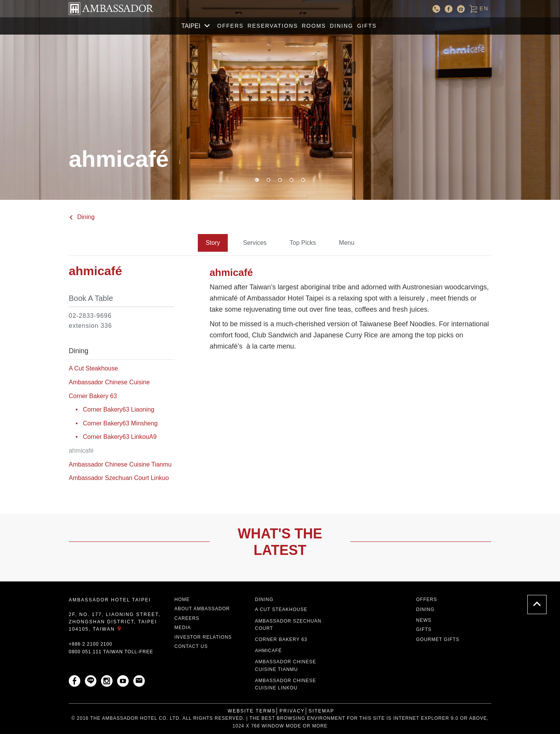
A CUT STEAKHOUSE (281, 609)
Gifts (424, 629)
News (424, 620)
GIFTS (367, 26)
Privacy (292, 711)
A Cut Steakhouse (93, 368)
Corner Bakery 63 (93, 396)
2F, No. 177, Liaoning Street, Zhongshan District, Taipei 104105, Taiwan (115, 622)
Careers (187, 618)
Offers (231, 26)
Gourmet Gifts (438, 639)
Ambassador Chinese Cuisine (109, 382)
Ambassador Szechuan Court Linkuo (119, 478)
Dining (342, 26)
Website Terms (252, 711)
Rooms (314, 26)
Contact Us (191, 646)
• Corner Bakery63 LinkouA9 (113, 437)
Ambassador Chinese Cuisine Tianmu (120, 464)
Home (182, 599)
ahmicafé (268, 651)
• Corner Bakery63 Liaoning (112, 409)
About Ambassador (202, 609)
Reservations (273, 26)
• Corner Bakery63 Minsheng (113, 423)
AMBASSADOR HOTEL (111, 9)
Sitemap (322, 711)
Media (183, 628)
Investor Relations (203, 637)
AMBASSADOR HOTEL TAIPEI (110, 600)
